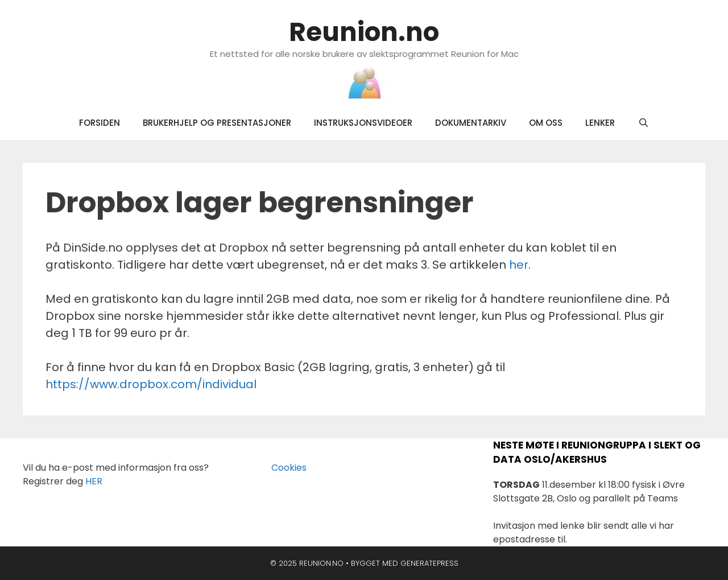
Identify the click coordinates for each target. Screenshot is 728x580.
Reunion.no (364, 32)
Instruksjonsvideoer (363, 123)
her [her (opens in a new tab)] (519, 265)
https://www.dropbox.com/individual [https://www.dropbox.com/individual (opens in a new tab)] (151, 384)
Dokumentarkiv (471, 123)
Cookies (282, 468)
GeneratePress (429, 563)
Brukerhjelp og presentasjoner (217, 123)
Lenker (600, 123)
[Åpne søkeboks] (643, 123)
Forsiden (100, 123)
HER (94, 481)
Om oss (546, 123)
